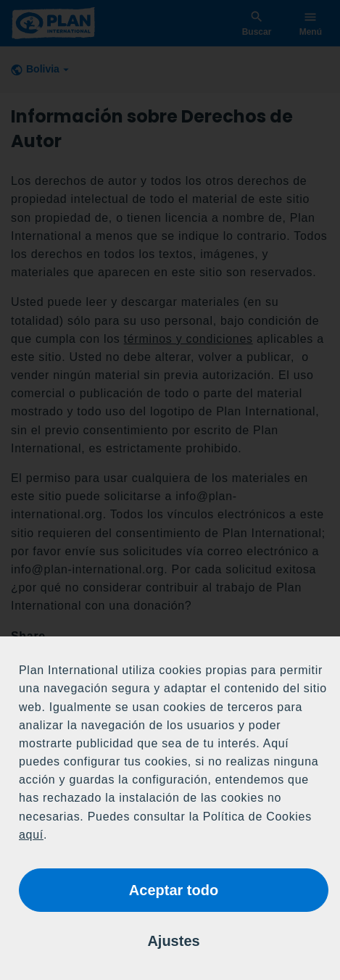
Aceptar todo (174, 890)
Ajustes (173, 941)
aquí (31, 835)
